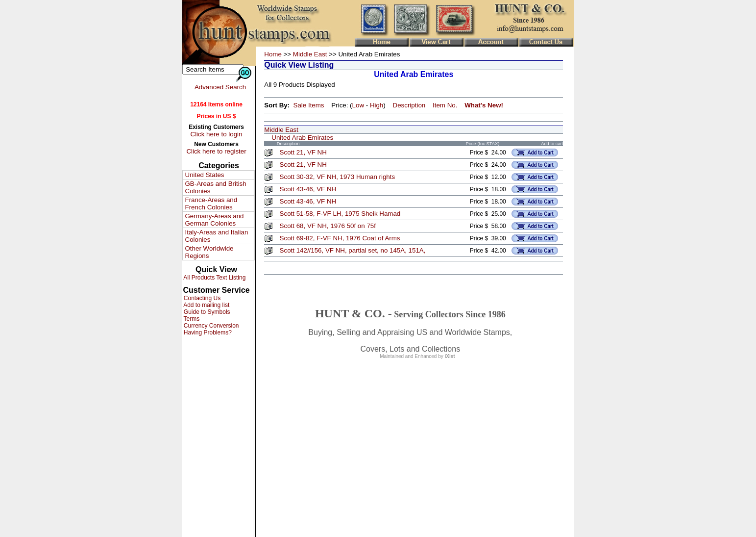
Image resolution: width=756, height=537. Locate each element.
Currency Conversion (211, 326)
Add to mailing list (206, 305)
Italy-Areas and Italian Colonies (217, 236)
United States (205, 175)
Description (409, 105)
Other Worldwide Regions (209, 252)
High (377, 105)
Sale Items (309, 105)
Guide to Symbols (206, 312)
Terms (191, 319)
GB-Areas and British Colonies (216, 187)
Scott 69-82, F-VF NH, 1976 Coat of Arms (340, 238)
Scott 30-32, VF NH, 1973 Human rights (338, 177)
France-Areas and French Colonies (211, 204)
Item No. (445, 105)
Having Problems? (207, 332)
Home (273, 54)
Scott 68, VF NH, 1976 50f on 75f (328, 226)
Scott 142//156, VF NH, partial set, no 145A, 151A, (353, 250)
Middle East (310, 54)
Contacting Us (202, 298)
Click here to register (216, 151)
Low (358, 105)
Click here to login (217, 134)
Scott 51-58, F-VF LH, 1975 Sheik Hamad (340, 214)
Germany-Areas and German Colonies (215, 220)
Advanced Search (220, 87)
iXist (450, 356)
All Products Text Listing (214, 278)
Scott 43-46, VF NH (308, 189)
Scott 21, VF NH (303, 152)
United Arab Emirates (302, 138)
